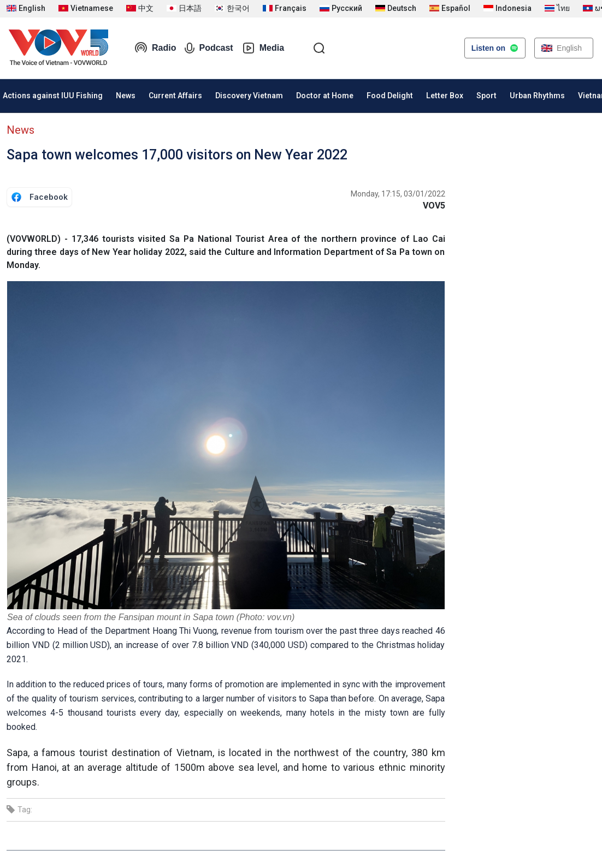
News (126, 96)
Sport (486, 96)
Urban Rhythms (537, 96)
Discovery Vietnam (249, 96)
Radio (155, 48)
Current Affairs (175, 96)
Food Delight (390, 96)
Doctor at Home (325, 96)
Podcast (209, 48)
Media (263, 48)
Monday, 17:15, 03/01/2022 (398, 194)
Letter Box (445, 96)
